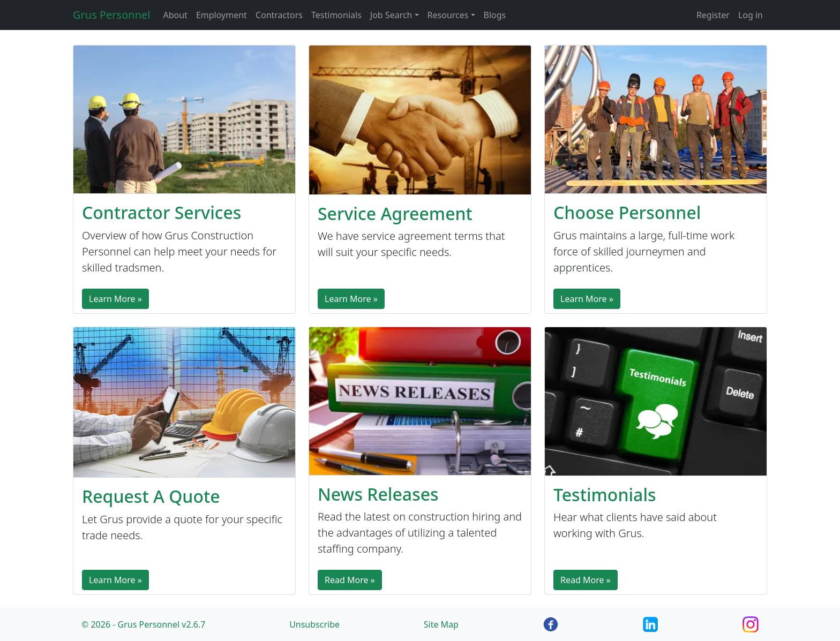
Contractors (279, 15)
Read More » (350, 580)
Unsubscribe (314, 624)
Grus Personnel (111, 15)
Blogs (495, 15)
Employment (222, 15)
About (175, 15)
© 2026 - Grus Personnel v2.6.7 (143, 624)
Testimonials (336, 15)
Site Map (441, 624)
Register (713, 15)
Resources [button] (448, 15)
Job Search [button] (391, 15)
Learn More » (115, 299)
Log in (751, 15)
